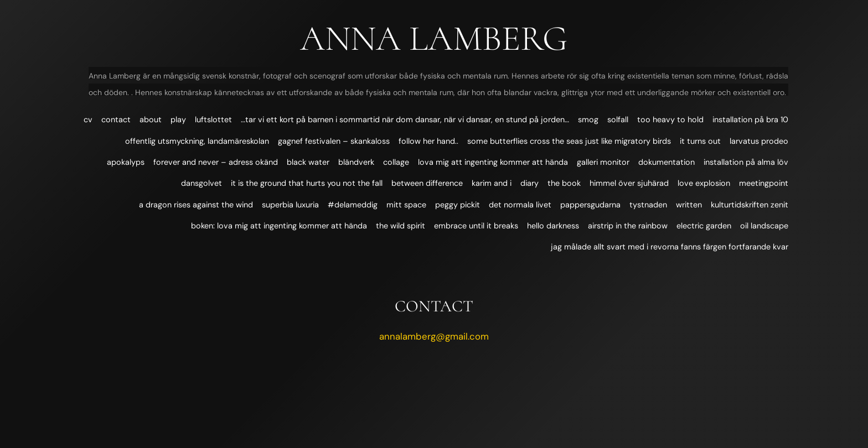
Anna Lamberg (434, 38)
